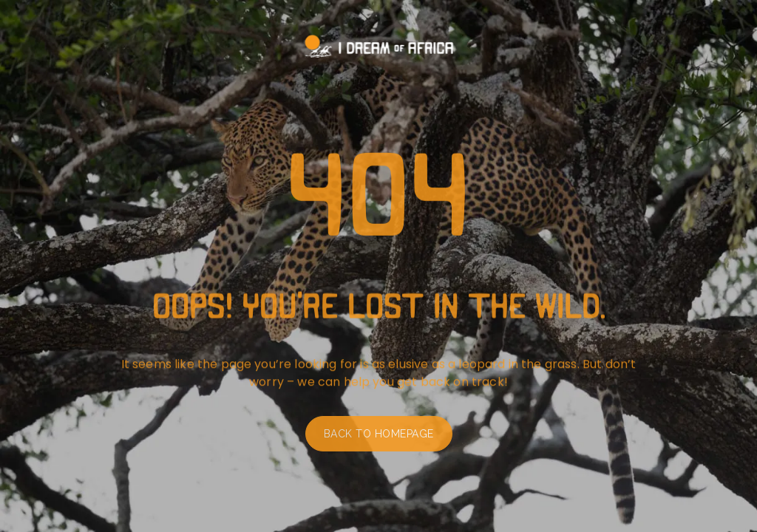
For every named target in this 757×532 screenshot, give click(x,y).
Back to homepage (379, 438)
